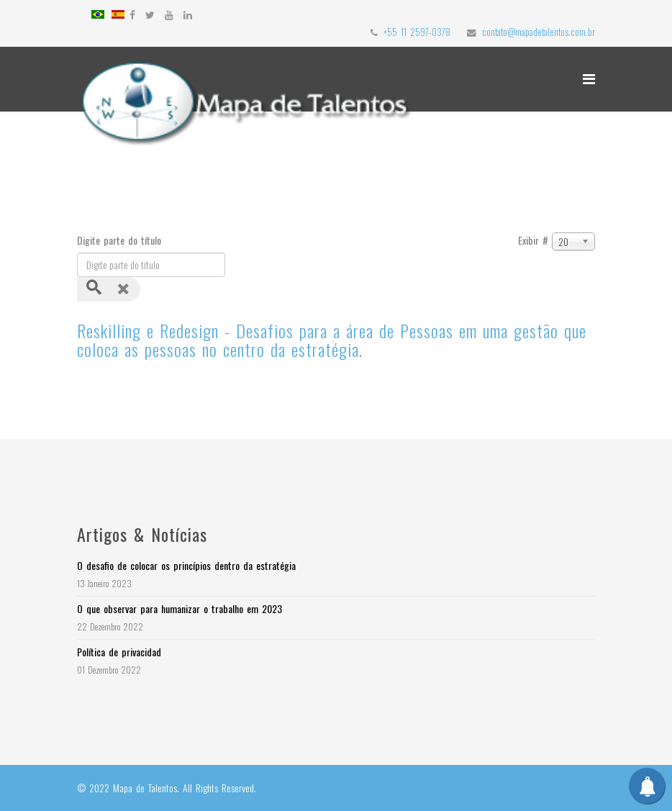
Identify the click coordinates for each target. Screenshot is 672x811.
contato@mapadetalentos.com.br (539, 32)
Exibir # (533, 240)
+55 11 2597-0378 (417, 32)
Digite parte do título (121, 240)
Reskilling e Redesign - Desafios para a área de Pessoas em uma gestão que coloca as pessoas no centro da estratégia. (332, 340)
